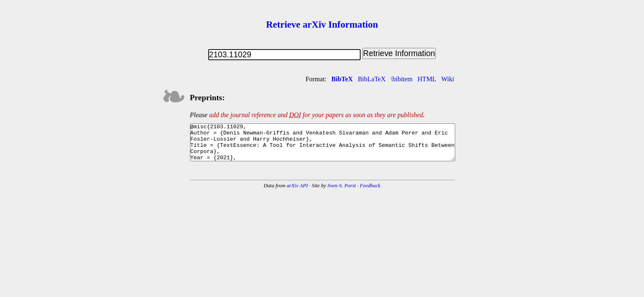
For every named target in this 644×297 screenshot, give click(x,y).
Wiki (448, 79)
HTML (427, 79)
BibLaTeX (372, 79)
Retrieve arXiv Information (322, 24)
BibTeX (342, 79)
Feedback (370, 193)
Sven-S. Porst (341, 193)
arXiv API (297, 193)
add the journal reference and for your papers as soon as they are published (316, 115)
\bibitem (401, 79)
